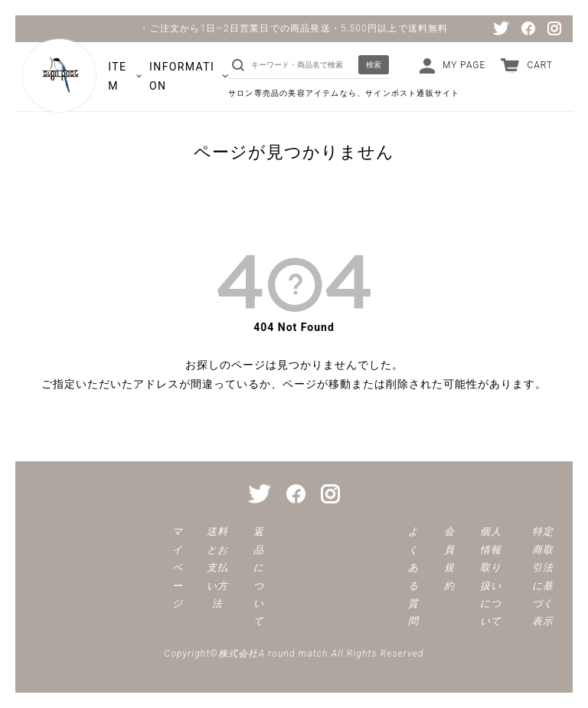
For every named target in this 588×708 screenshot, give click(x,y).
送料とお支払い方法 (217, 567)
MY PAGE (464, 65)
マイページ (178, 567)
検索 (374, 65)
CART (540, 65)
